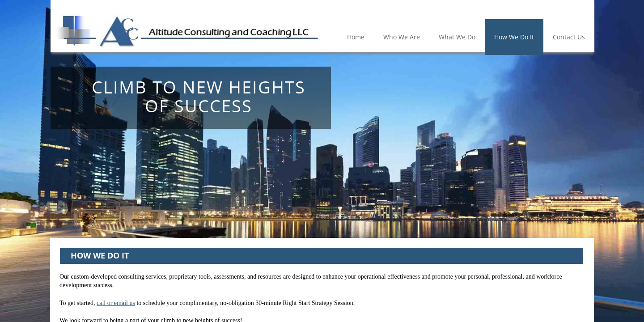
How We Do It (514, 37)
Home (356, 37)
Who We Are (402, 37)
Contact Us (569, 37)
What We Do (457, 37)
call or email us (116, 303)
